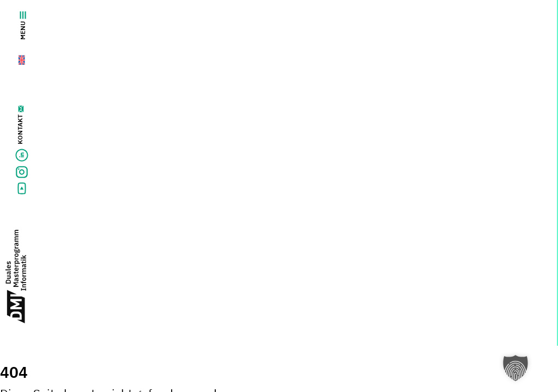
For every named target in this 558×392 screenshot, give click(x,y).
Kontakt (20, 129)
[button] (515, 368)
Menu (23, 26)
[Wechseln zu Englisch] (16, 58)
